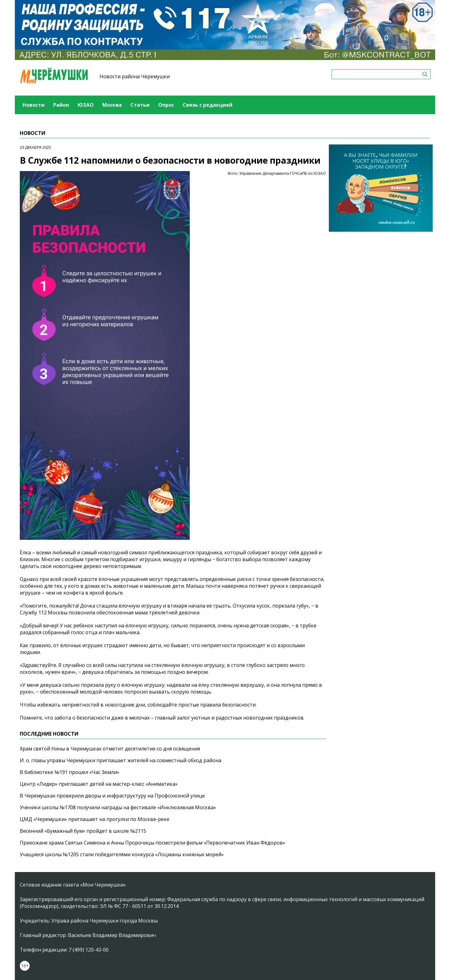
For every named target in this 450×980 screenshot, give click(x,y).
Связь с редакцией (208, 105)
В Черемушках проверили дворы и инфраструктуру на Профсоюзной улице (112, 796)
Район (61, 105)
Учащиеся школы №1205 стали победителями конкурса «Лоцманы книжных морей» (122, 854)
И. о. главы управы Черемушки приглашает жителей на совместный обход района (121, 760)
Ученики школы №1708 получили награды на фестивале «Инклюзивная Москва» (118, 807)
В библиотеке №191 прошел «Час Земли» (70, 772)
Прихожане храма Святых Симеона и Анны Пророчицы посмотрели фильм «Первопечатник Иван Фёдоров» (153, 843)
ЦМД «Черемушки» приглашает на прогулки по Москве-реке (95, 819)
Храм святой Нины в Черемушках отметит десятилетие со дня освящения (110, 749)
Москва (112, 105)
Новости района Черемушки (135, 76)
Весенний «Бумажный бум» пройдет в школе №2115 (83, 831)
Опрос (166, 105)
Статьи (140, 105)
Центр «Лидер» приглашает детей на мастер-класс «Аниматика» (99, 784)
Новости (34, 105)
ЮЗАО (86, 105)
